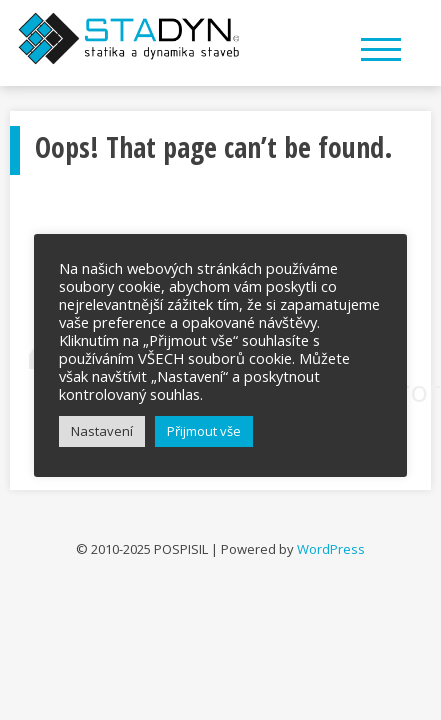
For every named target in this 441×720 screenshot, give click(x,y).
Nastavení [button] (102, 431)
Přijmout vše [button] (204, 431)
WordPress (331, 549)
